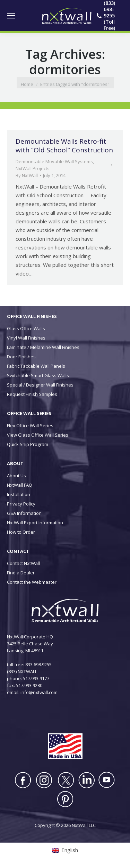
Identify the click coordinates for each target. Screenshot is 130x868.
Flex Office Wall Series (30, 425)
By (27, 175)
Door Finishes (21, 357)
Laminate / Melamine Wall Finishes (43, 347)
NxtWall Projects (33, 168)
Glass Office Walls (26, 328)
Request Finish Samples (32, 394)
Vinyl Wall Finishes (26, 338)
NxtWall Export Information (35, 523)
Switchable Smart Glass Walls (38, 375)
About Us (16, 476)
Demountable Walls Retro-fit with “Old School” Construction (64, 146)
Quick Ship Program (28, 444)
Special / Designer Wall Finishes (40, 385)
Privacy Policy (21, 504)
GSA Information (24, 513)
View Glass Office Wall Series (38, 435)
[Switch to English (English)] (65, 850)
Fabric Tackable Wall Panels (36, 366)
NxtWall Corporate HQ (30, 637)
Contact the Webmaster (32, 582)
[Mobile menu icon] (11, 16)
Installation (19, 494)
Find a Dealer (21, 573)
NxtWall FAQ (20, 485)
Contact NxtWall (23, 563)
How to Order (21, 532)
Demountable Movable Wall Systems (54, 161)
